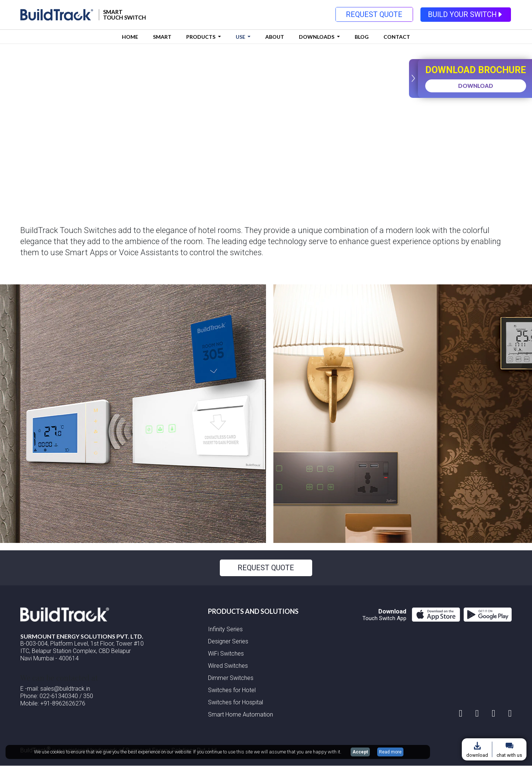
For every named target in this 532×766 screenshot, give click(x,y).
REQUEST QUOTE (373, 15)
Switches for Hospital (236, 703)
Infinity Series (225, 630)
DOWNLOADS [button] (317, 37)
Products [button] (201, 37)
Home (130, 37)
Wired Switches (228, 666)
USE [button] (241, 37)
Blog (362, 37)
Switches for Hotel (232, 690)
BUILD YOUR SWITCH (466, 15)
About (275, 37)
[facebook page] (477, 714)
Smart (162, 37)
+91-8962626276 (63, 703)
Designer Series (228, 642)
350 (88, 696)
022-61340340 (59, 696)
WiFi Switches (226, 654)
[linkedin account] (494, 714)
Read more (390, 752)
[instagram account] (461, 714)
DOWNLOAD (474, 86)
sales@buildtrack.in (64, 689)
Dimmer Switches (231, 678)
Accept (360, 752)
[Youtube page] (510, 714)
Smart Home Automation (241, 715)
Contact (397, 37)
